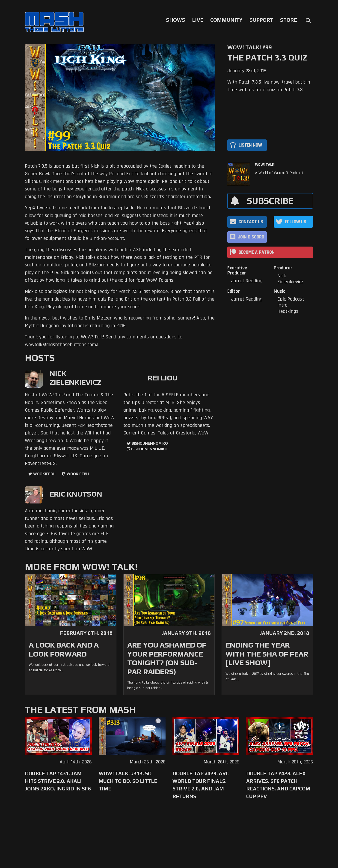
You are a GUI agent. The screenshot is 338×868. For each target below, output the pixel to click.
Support (261, 20)
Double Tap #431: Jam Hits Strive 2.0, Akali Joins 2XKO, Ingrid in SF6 (58, 781)
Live (198, 20)
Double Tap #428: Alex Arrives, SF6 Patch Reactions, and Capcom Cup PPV (278, 785)
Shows (176, 20)
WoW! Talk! (265, 165)
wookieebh (78, 474)
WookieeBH (44, 474)
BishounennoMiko (150, 443)
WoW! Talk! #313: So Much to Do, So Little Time (128, 781)
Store (289, 20)
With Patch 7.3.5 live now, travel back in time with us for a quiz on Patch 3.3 (269, 86)
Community (226, 20)
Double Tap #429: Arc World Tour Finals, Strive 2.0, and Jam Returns (201, 785)
